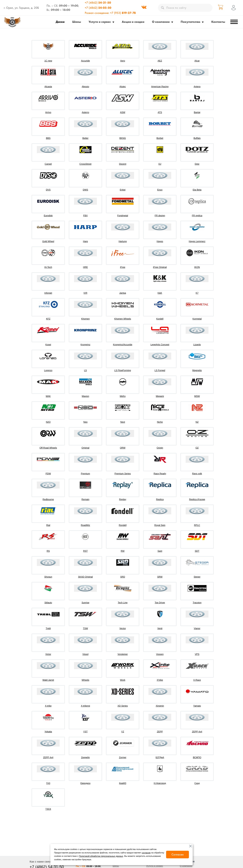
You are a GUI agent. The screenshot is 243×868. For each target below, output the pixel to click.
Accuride (86, 61)
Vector (123, 628)
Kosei (48, 345)
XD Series (123, 706)
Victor (48, 654)
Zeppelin (85, 757)
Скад (197, 783)
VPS (197, 654)
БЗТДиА (160, 757)
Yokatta (48, 732)
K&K (160, 293)
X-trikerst (85, 706)
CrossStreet (85, 164)
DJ (160, 164)
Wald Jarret (48, 680)
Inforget (48, 293)
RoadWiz (86, 525)
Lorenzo (48, 370)
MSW (197, 396)
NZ (197, 422)
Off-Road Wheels (48, 448)
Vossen (160, 654)
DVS (48, 190)
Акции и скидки (133, 22)
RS (48, 551)
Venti (160, 628)
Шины (77, 22)
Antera (197, 87)
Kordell (160, 319)
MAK (48, 396)
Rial (48, 525)
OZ (197, 448)
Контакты (218, 22)
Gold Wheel (48, 241)
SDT (197, 551)
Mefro (123, 396)
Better (85, 138)
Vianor (197, 628)
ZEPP (160, 732)
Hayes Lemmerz (197, 241)
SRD (123, 577)
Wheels (85, 680)
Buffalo (197, 138)
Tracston (197, 603)
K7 (197, 293)
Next (123, 422)
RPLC (197, 525)
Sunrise (86, 603)
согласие (146, 853)
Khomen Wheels (123, 319)
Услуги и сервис (100, 22)
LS (86, 370)
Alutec (123, 87)
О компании (161, 22)
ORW (123, 448)
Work (123, 680)
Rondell (123, 525)
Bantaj (197, 112)
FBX (85, 216)
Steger (197, 577)
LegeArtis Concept (160, 345)
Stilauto (48, 603)
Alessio (86, 87)
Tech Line (123, 603)
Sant (160, 551)
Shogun (48, 577)
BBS (48, 138)
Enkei (123, 190)
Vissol (85, 654)
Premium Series (123, 474)
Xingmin (160, 706)
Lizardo (197, 345)
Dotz (197, 164)
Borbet (160, 138)
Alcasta (48, 87)
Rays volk (197, 474)
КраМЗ (123, 783)
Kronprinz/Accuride (123, 345)
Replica (160, 499)
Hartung (123, 241)
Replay (123, 499)
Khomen (86, 319)
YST (85, 732)
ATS (160, 112)
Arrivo (48, 112)
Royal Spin (160, 525)
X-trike (48, 706)
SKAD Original (85, 577)
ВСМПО (197, 757)
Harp (85, 241)
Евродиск (85, 783)
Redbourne (48, 499)
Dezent (123, 164)
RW (123, 551)
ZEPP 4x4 (197, 732)
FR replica (197, 216)
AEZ (160, 61)
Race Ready (160, 474)
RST (85, 551)
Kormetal (197, 319)
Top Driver (160, 603)
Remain (85, 499)
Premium (85, 474)
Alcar (197, 61)
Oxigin (160, 448)
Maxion (86, 396)
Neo (85, 422)
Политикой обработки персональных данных (101, 856)
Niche (160, 422)
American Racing (160, 87)
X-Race (197, 680)
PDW (48, 474)
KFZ (48, 319)
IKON (197, 267)
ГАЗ (48, 783)
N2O (48, 422)
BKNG (123, 138)
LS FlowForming (123, 370)
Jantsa (123, 293)
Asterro (86, 112)
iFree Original (160, 267)
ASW (123, 112)
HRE (85, 267)
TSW (86, 628)
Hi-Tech (48, 267)
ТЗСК (48, 809)
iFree (123, 267)
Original (85, 448)
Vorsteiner (123, 654)
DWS (85, 190)
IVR (85, 293)
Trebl (48, 628)
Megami (160, 396)
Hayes (160, 241)
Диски (60, 22)
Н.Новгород (160, 783)
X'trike (160, 680)
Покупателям (191, 22)
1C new (48, 61)
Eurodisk (48, 216)
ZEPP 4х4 (48, 757)
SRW (160, 577)
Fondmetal (123, 216)
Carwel (48, 164)
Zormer (123, 757)
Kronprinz (85, 345)
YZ (123, 732)
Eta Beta (197, 190)
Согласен (178, 854)
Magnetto (197, 370)
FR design (160, 216)
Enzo (160, 190)
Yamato (197, 706)
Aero (123, 61)
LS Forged (160, 370)
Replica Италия (197, 499)
